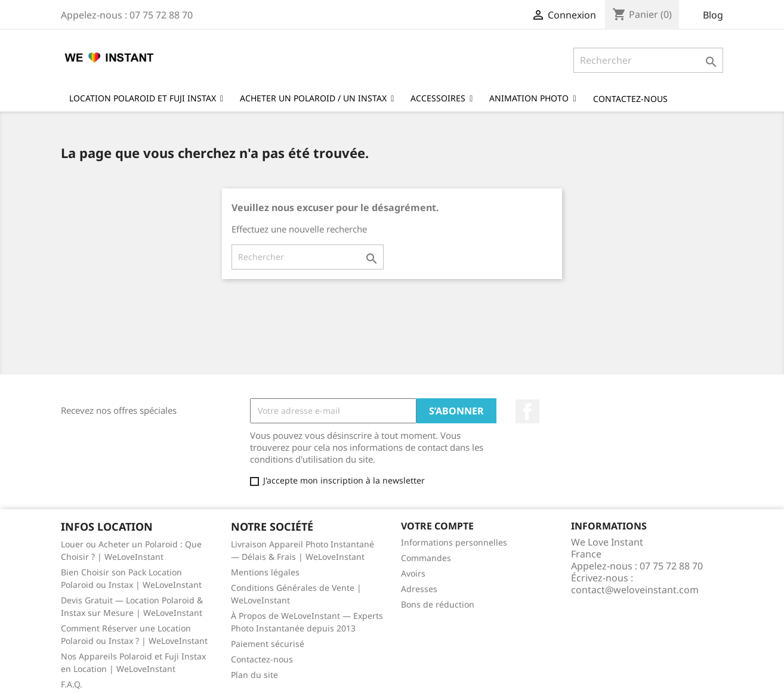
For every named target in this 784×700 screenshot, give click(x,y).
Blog (713, 15)
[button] (533, 98)
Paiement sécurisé (268, 644)
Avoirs (413, 573)
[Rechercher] (648, 60)
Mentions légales (265, 572)
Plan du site (254, 675)
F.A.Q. (72, 684)
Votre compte (437, 526)
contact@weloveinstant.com (635, 590)
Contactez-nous (262, 659)
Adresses (419, 589)
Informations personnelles (454, 542)
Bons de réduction (438, 604)
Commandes (426, 558)
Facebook (527, 411)
